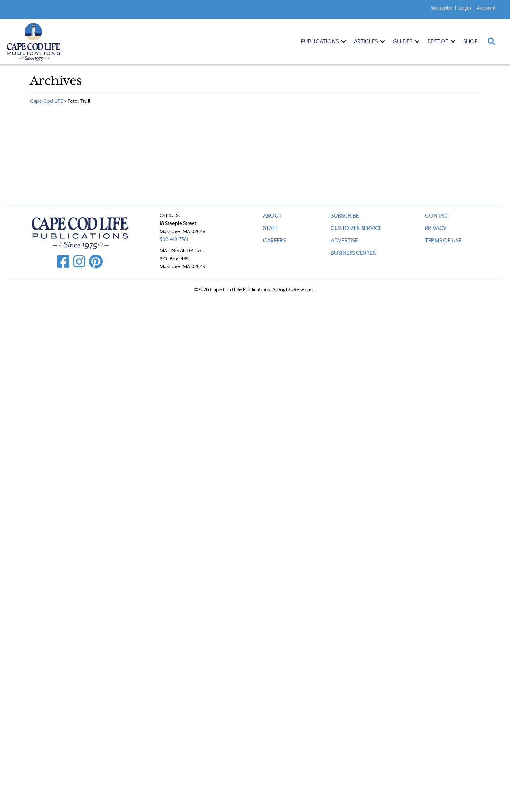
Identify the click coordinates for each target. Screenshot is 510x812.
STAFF (271, 228)
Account (486, 8)
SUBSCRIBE (345, 216)
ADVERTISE (344, 241)
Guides (403, 41)
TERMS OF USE (443, 241)
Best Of (438, 41)
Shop (470, 41)
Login (465, 8)
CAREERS (275, 241)
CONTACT (438, 216)
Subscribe (442, 8)
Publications (320, 41)
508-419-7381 (174, 239)
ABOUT (273, 216)
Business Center (353, 253)
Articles (366, 41)
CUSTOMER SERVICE (356, 228)
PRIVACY (436, 228)
